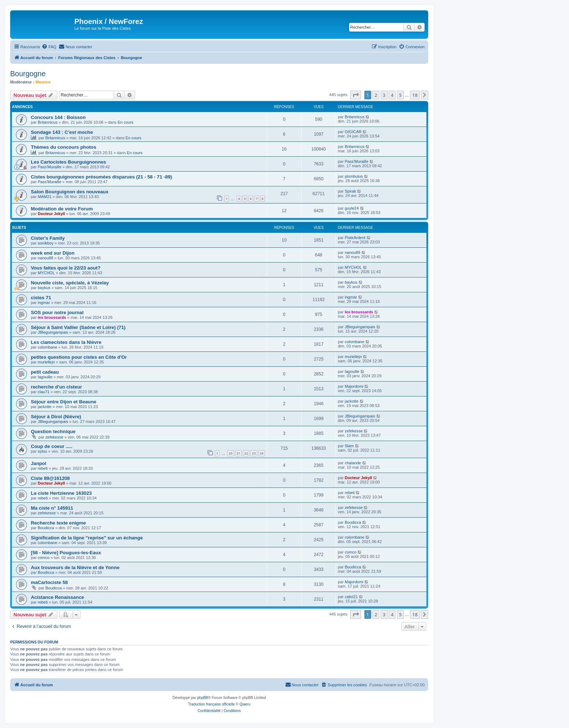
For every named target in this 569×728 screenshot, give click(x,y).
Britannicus (48, 122)
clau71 (44, 392)
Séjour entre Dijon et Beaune (64, 402)
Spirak (350, 191)
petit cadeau (45, 372)
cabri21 (351, 597)
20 (230, 453)
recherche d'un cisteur (56, 387)
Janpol (39, 463)
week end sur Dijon (53, 253)
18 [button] (415, 95)
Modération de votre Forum (62, 209)
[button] (356, 95)
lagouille (45, 377)
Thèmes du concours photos (64, 147)
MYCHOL (46, 273)
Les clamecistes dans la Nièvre (66, 342)
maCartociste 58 (49, 582)
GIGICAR (353, 132)
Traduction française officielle (211, 704)
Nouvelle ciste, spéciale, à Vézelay (70, 283)
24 (262, 453)
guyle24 (352, 208)
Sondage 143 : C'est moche (62, 132)
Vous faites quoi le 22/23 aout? (66, 268)
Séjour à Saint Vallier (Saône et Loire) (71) (78, 327)
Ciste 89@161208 (50, 478)
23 (254, 453)
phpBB (202, 698)
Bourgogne (28, 74)
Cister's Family (48, 238)
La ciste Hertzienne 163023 (61, 493)
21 (238, 453)
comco (44, 558)
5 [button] (400, 95)
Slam (349, 446)
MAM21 (45, 197)
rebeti (43, 468)
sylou (42, 451)
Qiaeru (245, 704)
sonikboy (46, 243)
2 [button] (376, 95)
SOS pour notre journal (57, 312)
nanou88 (46, 258)
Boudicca (46, 528)
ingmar (44, 303)
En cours (125, 122)
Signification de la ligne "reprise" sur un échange (87, 538)
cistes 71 (41, 298)
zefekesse (54, 437)
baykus (44, 288)
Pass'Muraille (50, 167)
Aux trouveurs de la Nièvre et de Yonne (75, 567)
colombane (48, 347)
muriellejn (46, 362)
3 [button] (384, 95)
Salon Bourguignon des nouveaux (70, 192)
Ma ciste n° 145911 (52, 508)
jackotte (45, 407)
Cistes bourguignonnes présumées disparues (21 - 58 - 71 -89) (101, 177)
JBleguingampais (53, 332)
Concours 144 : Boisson (58, 117)
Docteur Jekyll (51, 214)
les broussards (52, 317)
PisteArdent (355, 238)
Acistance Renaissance (58, 597)
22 (246, 453)
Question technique (53, 431)
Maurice (43, 82)
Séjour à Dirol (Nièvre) (56, 417)
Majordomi (354, 386)
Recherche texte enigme (58, 523)
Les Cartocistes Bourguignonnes (68, 162)
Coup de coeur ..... (52, 446)
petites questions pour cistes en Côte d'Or (79, 357)
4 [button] (392, 95)
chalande (353, 463)
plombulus (354, 176)
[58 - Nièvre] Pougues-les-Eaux (66, 553)
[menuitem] (49, 47)
